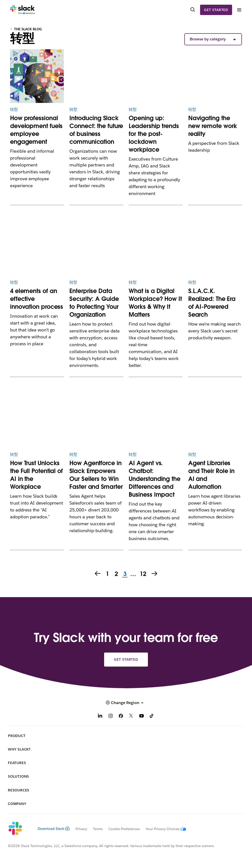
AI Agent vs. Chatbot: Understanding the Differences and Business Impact (154, 479)
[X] (131, 716)
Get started (216, 10)
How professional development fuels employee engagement (36, 130)
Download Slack (54, 829)
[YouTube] (142, 716)
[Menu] (239, 10)
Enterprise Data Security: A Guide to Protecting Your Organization (94, 303)
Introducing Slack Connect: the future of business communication (96, 130)
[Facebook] (121, 716)
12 (142, 574)
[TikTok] (152, 716)
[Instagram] (110, 716)
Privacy (81, 829)
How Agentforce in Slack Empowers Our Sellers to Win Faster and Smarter (96, 475)
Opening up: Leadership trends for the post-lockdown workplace (154, 134)
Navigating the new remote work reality (213, 126)
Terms (98, 829)
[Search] (193, 10)
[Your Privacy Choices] (163, 829)
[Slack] (23, 10)
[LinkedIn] (100, 716)
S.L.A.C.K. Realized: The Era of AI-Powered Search (212, 303)
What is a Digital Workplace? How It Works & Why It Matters (155, 303)
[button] (213, 39)
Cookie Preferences (124, 829)
